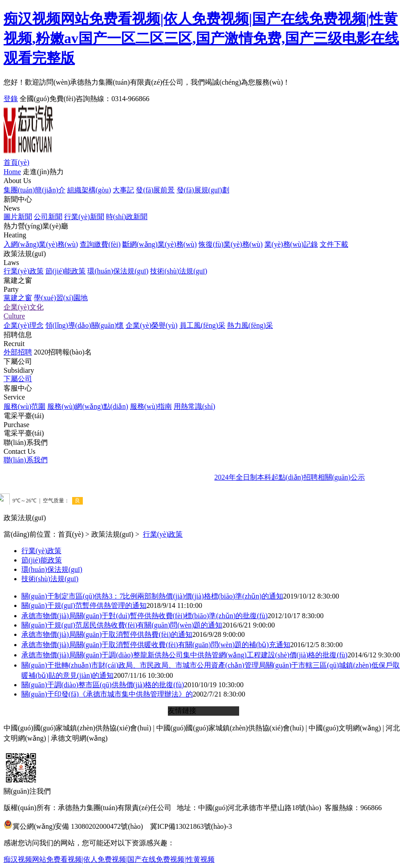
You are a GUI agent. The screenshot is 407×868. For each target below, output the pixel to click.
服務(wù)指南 (151, 406)
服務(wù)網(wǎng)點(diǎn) (88, 406)
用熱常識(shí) (194, 406)
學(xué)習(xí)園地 (61, 298)
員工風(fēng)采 (202, 325)
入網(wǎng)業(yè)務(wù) (41, 244)
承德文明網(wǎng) (79, 738)
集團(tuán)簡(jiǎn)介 (35, 190)
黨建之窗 (18, 298)
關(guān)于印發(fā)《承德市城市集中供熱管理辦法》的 (107, 694)
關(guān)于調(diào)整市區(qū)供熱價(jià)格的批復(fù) (103, 685)
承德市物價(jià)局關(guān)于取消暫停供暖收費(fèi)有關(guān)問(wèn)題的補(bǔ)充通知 (156, 645)
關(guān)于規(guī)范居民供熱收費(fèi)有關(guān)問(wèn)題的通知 (122, 625)
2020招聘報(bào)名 (63, 352)
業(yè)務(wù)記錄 (291, 244)
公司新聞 (48, 217)
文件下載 (334, 244)
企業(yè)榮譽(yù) (151, 325)
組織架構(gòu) (89, 190)
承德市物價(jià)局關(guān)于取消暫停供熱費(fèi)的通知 (107, 634)
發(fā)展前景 (155, 190)
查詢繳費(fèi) (100, 244)
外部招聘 (18, 352)
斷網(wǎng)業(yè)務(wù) (160, 244)
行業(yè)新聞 (84, 217)
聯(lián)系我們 (26, 460)
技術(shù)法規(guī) (179, 271)
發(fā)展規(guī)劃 (203, 190)
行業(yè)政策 (24, 271)
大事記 (123, 190)
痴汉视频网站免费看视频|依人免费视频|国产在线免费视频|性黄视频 (109, 859)
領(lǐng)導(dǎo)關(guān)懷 (85, 325)
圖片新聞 (18, 217)
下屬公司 (18, 379)
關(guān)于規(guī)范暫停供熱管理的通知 (84, 605)
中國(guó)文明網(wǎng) (345, 728)
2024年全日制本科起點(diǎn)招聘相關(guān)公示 (295, 477)
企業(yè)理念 (24, 325)
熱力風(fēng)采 (250, 325)
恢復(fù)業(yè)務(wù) (231, 244)
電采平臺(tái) (24, 433)
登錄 (11, 99)
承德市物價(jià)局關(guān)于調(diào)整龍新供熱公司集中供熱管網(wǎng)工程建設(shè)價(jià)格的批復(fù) (184, 655)
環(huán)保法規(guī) (118, 271)
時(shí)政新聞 (127, 217)
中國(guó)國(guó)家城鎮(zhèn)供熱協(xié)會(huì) (77, 728)
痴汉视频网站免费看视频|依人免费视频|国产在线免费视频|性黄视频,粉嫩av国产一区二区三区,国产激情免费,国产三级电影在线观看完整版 (201, 38)
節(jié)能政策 (66, 271)
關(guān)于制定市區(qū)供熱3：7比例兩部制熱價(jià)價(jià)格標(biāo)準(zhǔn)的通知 (152, 596)
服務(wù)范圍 (24, 406)
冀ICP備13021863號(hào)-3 (191, 826)
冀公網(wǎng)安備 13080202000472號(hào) (73, 826)
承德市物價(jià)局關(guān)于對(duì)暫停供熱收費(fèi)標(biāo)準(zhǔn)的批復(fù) (144, 616)
